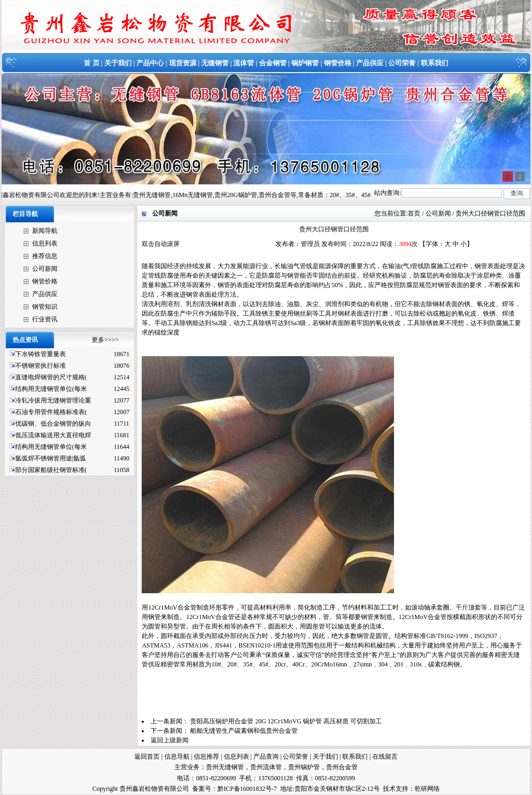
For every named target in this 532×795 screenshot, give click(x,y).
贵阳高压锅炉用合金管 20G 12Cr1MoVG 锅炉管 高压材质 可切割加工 (286, 721)
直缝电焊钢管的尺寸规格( (51, 377)
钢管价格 (338, 63)
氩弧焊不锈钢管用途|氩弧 (51, 458)
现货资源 (183, 63)
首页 (414, 213)
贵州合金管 (342, 767)
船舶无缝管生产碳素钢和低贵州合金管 (244, 731)
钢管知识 (45, 307)
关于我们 (118, 63)
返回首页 (147, 757)
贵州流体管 (266, 767)
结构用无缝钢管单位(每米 (51, 389)
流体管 (244, 63)
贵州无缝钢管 (225, 767)
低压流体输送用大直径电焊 (53, 435)
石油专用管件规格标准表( (51, 412)
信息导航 (177, 757)
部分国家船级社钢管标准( (51, 470)
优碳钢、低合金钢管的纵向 (53, 424)
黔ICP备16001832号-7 (247, 789)
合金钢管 (273, 63)
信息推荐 (206, 757)
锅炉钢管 (305, 63)
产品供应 (370, 63)
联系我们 (435, 63)
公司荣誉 (402, 63)
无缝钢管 (215, 63)
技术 (389, 789)
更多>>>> (105, 340)
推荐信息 (45, 256)
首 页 (91, 63)
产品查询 (266, 757)
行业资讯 (45, 319)
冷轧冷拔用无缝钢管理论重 (53, 400)
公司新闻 (45, 269)
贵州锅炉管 (304, 767)
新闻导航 (45, 231)
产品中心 (150, 63)
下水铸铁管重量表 (41, 354)
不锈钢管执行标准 (41, 366)
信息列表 (45, 243)
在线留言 (385, 757)
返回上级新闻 (170, 740)
